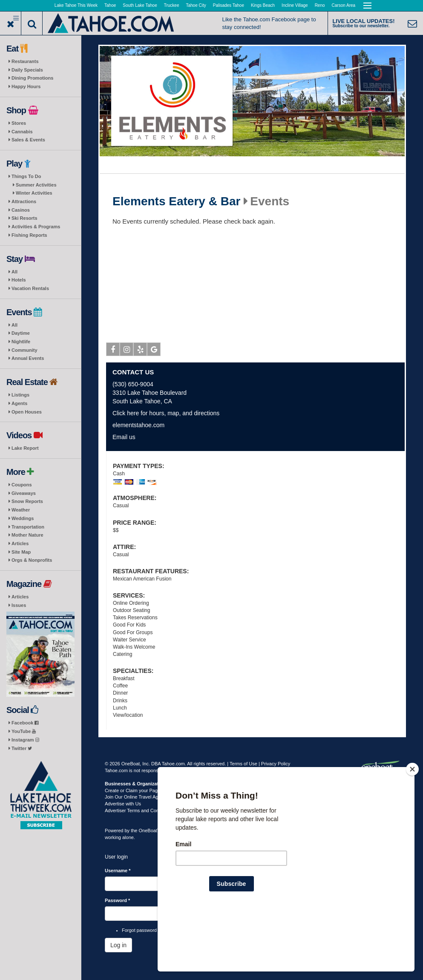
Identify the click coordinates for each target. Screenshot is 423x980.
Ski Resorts (24, 218)
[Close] (412, 824)
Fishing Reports (29, 235)
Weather (21, 510)
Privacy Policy (276, 764)
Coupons (22, 485)
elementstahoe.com (138, 425)
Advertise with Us (123, 804)
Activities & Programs (36, 227)
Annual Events (28, 358)
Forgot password (139, 930)
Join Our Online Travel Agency (137, 797)
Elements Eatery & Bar (176, 201)
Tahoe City (196, 5)
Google (154, 351)
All (14, 272)
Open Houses (27, 412)
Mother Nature (27, 535)
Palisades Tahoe (229, 5)
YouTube (24, 731)
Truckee (172, 5)
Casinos (21, 210)
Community (24, 350)
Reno (320, 5)
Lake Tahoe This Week (76, 5)
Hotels (19, 280)
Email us (124, 437)
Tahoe (110, 5)
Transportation (28, 527)
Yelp (140, 351)
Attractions (24, 201)
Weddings (23, 518)
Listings (20, 395)
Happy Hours (26, 86)
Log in (118, 945)
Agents (19, 403)
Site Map (21, 552)
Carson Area (344, 5)
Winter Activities (34, 193)
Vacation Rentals (30, 288)
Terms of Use (243, 764)
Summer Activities (36, 185)
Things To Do (26, 176)
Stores (19, 123)
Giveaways (24, 493)
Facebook (25, 723)
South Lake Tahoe (140, 5)
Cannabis (22, 132)
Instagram (25, 740)
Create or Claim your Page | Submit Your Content (156, 790)
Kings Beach (263, 5)
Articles (20, 543)
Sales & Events (28, 140)
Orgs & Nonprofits (32, 560)
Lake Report (25, 448)
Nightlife (21, 342)
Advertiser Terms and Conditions (139, 810)
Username (118, 871)
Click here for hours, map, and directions (166, 413)
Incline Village (295, 5)
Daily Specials (27, 70)
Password (117, 900)
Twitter (22, 748)
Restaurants (25, 61)
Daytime (21, 333)
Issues (19, 605)
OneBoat (150, 831)
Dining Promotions (32, 78)
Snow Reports (27, 501)
